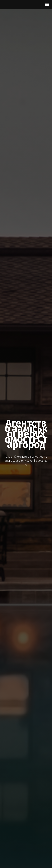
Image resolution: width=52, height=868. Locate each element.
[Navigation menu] (47, 4)
